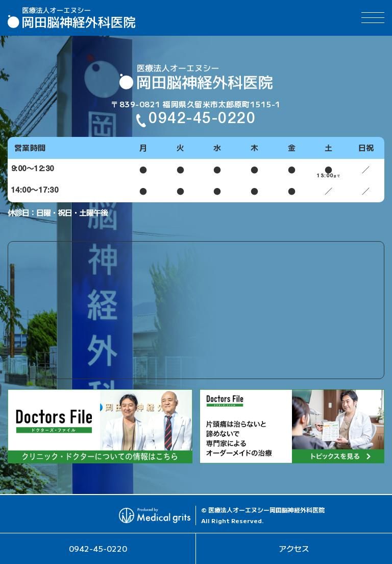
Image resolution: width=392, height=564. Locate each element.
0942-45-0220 (98, 548)
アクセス (294, 548)
